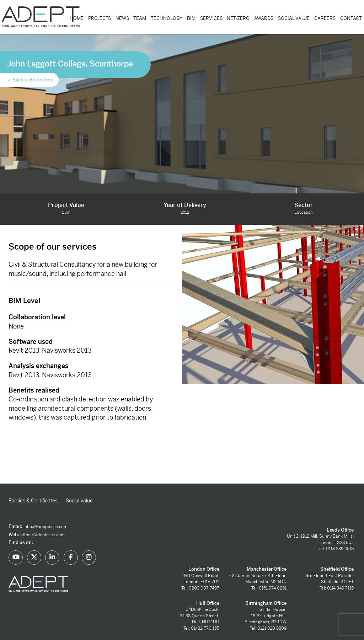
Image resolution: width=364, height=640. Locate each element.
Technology (167, 18)
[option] (273, 304)
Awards (264, 18)
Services (211, 18)
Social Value (294, 18)
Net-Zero (238, 18)
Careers (325, 18)
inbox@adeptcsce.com (45, 527)
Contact (351, 18)
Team (140, 18)
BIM (191, 18)
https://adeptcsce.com (42, 535)
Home (77, 18)
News (122, 18)
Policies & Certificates (33, 501)
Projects (100, 18)
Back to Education (30, 80)
